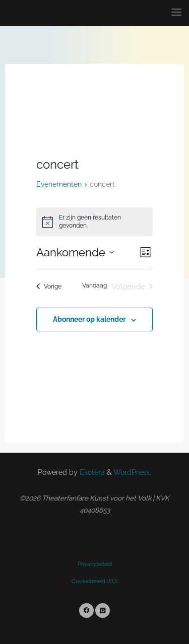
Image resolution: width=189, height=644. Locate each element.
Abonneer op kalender (89, 319)
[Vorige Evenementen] (49, 287)
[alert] (95, 222)
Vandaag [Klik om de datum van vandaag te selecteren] (94, 285)
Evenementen (59, 184)
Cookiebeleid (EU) (94, 581)
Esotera (91, 472)
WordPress (132, 472)
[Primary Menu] (176, 13)
